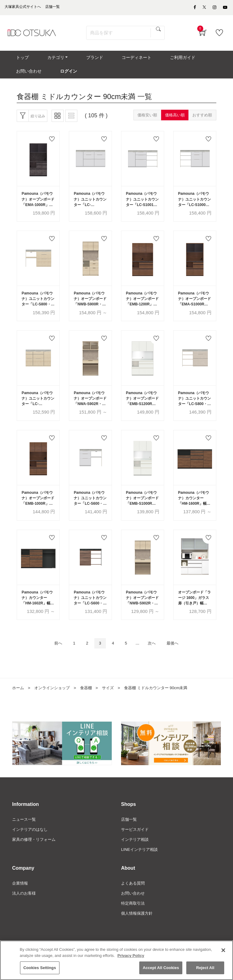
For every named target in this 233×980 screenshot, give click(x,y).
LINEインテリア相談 (141, 867)
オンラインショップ (54, 704)
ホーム (19, 704)
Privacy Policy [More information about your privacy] (131, 956)
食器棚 (90, 704)
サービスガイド (136, 846)
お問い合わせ (134, 911)
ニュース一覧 (25, 836)
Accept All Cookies (161, 968)
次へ (155, 659)
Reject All (205, 968)
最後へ (179, 659)
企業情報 (21, 901)
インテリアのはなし (31, 846)
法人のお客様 (25, 911)
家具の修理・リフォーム (35, 856)
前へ (52, 659)
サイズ (113, 704)
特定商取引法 (134, 921)
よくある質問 (134, 901)
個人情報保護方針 (138, 932)
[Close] (223, 951)
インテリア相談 (136, 856)
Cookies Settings (40, 968)
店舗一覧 (130, 836)
